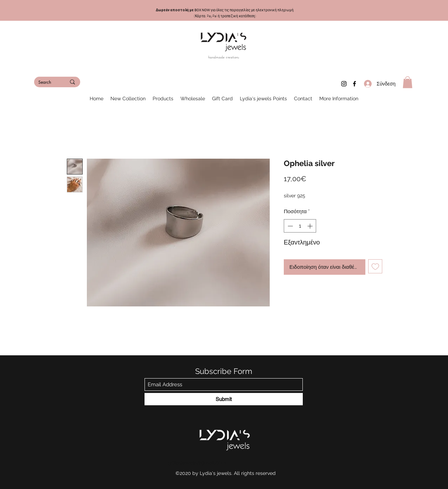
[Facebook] (354, 84)
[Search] (47, 82)
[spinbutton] (300, 226)
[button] (408, 82)
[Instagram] (344, 84)
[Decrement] (290, 226)
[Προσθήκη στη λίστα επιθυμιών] (375, 266)
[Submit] (224, 399)
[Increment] (311, 226)
